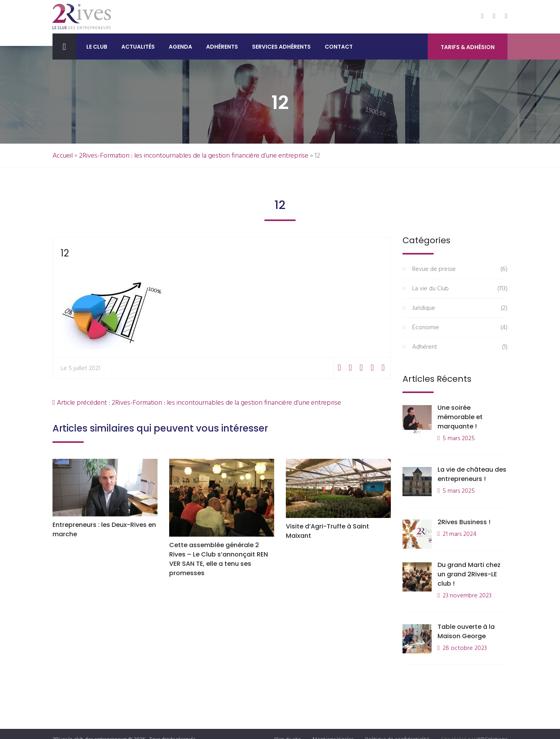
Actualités (138, 47)
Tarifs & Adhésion (468, 47)
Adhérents (222, 47)
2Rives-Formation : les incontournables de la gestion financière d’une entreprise (194, 156)
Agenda (180, 47)
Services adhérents (281, 47)
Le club (97, 47)
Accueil (63, 156)
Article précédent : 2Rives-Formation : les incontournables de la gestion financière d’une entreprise (197, 403)
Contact (339, 47)
